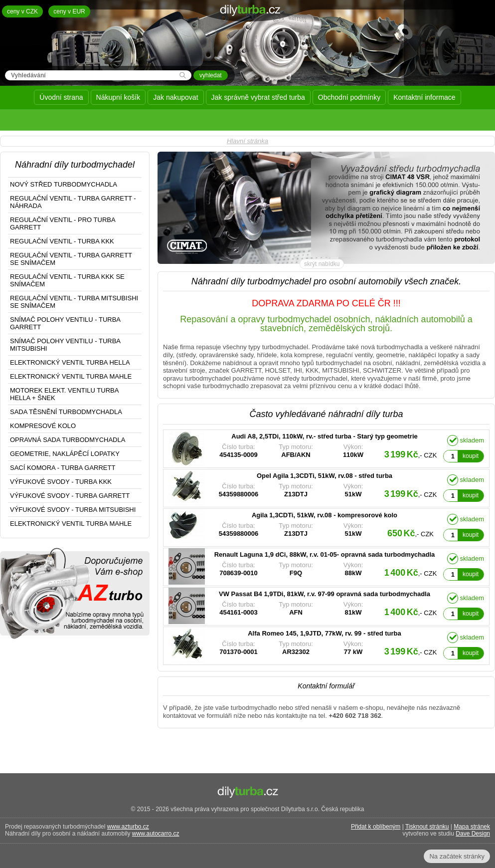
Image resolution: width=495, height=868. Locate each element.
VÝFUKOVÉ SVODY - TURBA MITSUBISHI (73, 510)
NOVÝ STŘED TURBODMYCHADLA (64, 184)
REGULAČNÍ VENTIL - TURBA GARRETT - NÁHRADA (73, 202)
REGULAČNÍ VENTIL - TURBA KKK (62, 241)
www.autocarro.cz (156, 834)
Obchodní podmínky (349, 97)
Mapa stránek (472, 827)
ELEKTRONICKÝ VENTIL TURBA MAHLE (71, 376)
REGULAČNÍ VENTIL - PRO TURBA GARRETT (63, 223)
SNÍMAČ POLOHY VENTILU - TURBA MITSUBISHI (65, 345)
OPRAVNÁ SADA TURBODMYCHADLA (68, 440)
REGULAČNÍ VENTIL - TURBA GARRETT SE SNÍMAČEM (71, 259)
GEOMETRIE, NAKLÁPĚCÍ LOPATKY (65, 454)
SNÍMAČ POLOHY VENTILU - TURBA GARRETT (65, 323)
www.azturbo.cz (128, 827)
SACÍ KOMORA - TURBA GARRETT (63, 468)
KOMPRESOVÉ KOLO (43, 426)
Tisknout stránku (427, 827)
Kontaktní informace (424, 97)
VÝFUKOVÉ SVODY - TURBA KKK (61, 482)
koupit (471, 456)
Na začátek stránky (457, 856)
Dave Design (473, 834)
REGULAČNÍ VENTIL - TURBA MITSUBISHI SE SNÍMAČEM (74, 302)
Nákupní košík (118, 97)
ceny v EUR (69, 11)
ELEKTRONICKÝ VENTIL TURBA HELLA (70, 362)
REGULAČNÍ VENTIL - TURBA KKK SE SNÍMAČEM (67, 280)
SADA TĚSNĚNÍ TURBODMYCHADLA (66, 412)
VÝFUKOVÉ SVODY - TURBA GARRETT (70, 496)
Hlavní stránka (247, 141)
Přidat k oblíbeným (376, 827)
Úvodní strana (61, 97)
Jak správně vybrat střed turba (258, 97)
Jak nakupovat (175, 97)
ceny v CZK (22, 11)
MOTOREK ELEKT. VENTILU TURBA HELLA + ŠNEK (64, 394)
